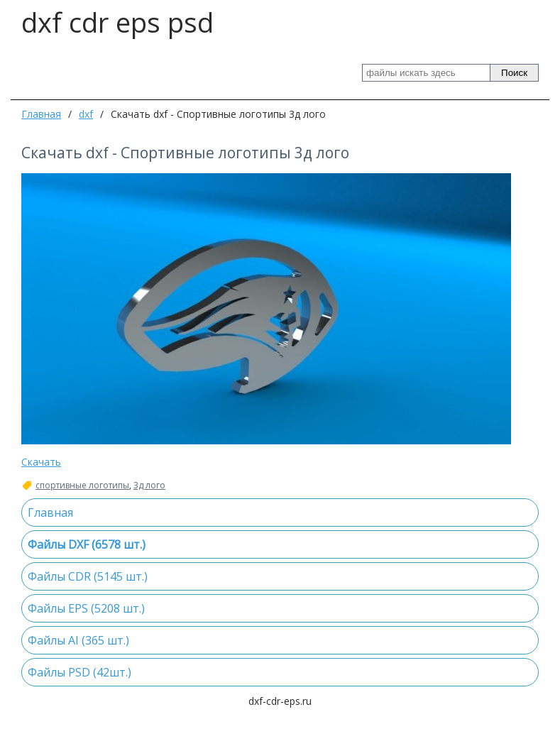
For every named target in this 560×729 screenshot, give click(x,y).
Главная (41, 114)
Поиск (514, 73)
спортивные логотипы (82, 486)
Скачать (41, 462)
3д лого (149, 486)
